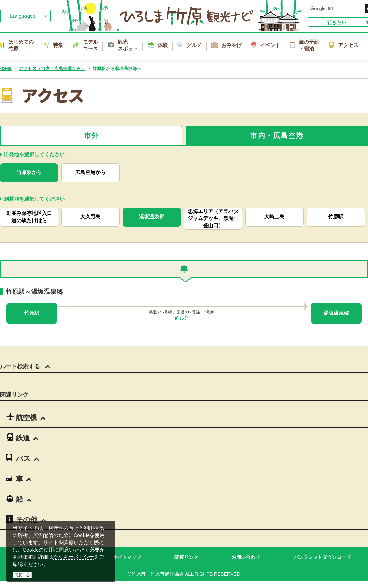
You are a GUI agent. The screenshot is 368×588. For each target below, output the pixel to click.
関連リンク (186, 557)
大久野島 (90, 217)
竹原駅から (29, 172)
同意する (22, 575)
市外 (91, 136)
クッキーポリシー (74, 557)
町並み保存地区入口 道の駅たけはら (32, 217)
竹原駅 (336, 217)
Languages (23, 16)
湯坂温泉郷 (152, 217)
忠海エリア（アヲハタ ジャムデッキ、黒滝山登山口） (213, 219)
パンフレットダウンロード (322, 557)
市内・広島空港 (277, 136)
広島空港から (90, 172)
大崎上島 (274, 217)
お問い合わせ (246, 557)
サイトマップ (127, 557)
